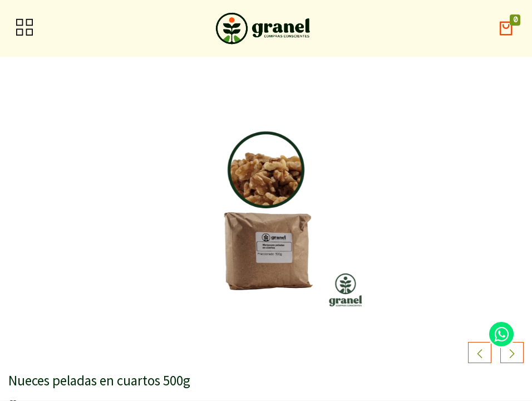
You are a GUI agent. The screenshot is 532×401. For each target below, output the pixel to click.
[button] (506, 29)
